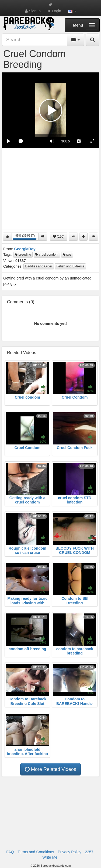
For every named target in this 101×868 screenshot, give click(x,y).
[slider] (30, 141)
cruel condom (47, 255)
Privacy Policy (70, 852)
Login (54, 11)
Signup (33, 11)
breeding (23, 255)
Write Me (50, 857)
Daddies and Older (39, 266)
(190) (59, 237)
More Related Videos (50, 769)
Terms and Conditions (36, 852)
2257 (89, 852)
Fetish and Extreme (70, 266)
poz (67, 255)
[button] (72, 11)
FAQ (10, 852)
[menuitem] (65, 141)
